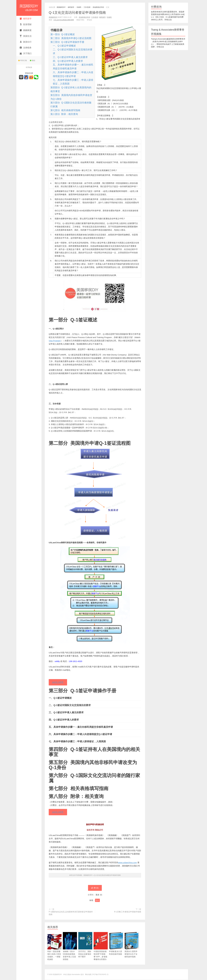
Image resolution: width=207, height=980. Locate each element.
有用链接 (29, 67)
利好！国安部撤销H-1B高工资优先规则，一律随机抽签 (54, 950)
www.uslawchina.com (127, 863)
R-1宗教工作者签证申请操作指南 (128, 912)
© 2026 (50, 975)
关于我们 (26, 53)
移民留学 (26, 19)
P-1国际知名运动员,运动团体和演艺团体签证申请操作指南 (71, 913)
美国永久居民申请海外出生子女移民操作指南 (132, 949)
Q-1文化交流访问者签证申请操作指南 (77, 13)
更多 (97, 895)
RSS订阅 (23, 60)
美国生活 (26, 36)
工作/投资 (87, 7)
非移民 (79, 7)
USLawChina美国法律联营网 (64, 20)
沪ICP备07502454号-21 (100, 975)
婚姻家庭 (26, 30)
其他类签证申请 (98, 7)
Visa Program (55, 341)
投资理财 (26, 24)
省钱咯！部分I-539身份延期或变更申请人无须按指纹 (70, 950)
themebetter (76, 975)
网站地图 (88, 975)
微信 (33, 60)
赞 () (95, 888)
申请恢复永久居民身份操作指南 (116, 948)
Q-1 (97, 901)
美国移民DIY (29, 8)
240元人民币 (58, 682)
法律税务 (26, 48)
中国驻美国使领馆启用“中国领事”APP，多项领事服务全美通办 (101, 950)
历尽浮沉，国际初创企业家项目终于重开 (85, 949)
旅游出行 (26, 42)
